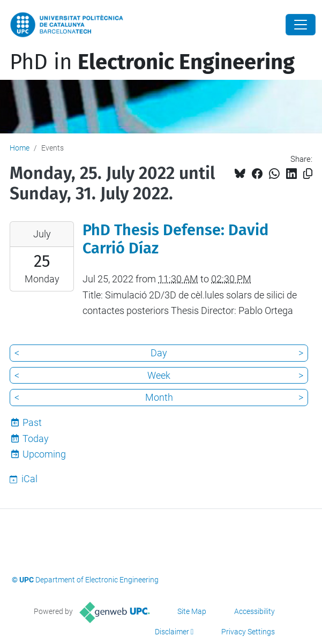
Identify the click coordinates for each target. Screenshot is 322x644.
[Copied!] (308, 174)
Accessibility (254, 611)
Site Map (192, 611)
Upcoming (44, 454)
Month (159, 397)
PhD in (152, 62)
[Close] (301, 25)
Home (20, 148)
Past (32, 422)
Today (36, 439)
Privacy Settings (248, 632)
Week (159, 375)
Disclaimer (172, 632)
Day (159, 353)
